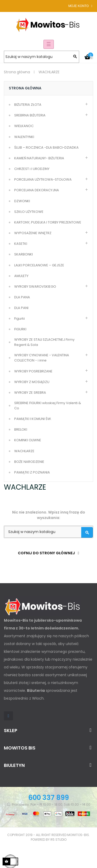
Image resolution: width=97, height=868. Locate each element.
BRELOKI (21, 429)
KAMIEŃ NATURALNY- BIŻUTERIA (39, 158)
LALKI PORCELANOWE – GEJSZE (39, 265)
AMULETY (21, 276)
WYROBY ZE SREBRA (30, 393)
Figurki (20, 318)
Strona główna (25, 88)
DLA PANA (22, 297)
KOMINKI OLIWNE (28, 440)
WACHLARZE (24, 451)
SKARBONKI (24, 254)
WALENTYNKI (24, 137)
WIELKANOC (24, 126)
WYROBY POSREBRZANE (33, 371)
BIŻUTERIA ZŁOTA (28, 105)
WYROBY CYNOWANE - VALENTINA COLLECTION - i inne (42, 358)
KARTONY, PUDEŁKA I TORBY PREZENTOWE (48, 222)
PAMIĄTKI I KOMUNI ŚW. (33, 419)
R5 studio (58, 840)
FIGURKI (20, 329)
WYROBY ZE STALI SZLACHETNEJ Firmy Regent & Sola (44, 342)
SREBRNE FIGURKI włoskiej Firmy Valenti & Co (48, 406)
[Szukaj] (42, 57)
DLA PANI (21, 308)
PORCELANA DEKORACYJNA (37, 190)
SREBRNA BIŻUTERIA (30, 115)
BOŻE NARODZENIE (29, 462)
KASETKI (21, 244)
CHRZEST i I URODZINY (32, 169)
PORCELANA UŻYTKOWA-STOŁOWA (43, 179)
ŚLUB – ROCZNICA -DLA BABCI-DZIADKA (46, 147)
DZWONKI (22, 201)
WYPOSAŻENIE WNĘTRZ (33, 233)
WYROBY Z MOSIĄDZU (32, 382)
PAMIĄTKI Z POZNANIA (32, 472)
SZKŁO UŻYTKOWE (29, 212)
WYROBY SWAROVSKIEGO (35, 287)
